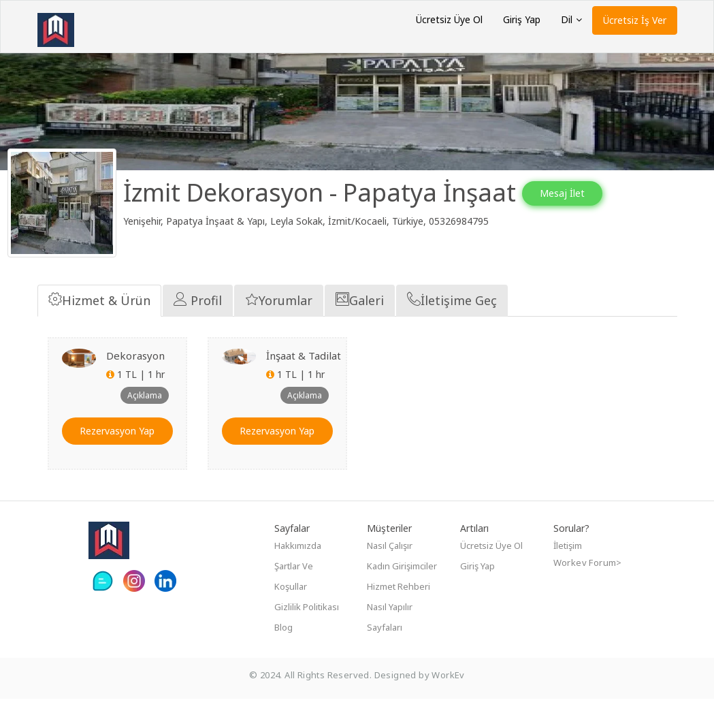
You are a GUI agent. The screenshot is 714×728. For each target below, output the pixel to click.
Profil (198, 329)
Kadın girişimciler (402, 595)
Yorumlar (279, 329)
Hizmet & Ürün (99, 329)
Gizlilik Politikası (307, 636)
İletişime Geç (452, 329)
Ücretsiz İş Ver (635, 20)
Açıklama (145, 424)
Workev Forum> (588, 592)
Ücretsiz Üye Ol (449, 19)
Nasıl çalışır (390, 575)
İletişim (568, 575)
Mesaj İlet (579, 193)
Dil (571, 19)
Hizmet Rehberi (399, 616)
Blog (283, 656)
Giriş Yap (522, 19)
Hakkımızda (298, 575)
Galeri (360, 329)
